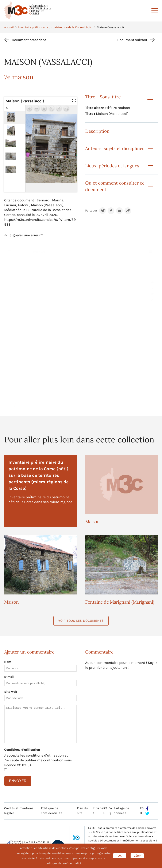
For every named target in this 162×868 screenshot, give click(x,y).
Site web (11, 692)
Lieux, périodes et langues (112, 166)
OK (120, 856)
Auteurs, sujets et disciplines (115, 148)
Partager (91, 211)
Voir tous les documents (81, 621)
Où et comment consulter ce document (115, 186)
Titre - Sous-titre (103, 97)
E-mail (9, 677)
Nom (8, 662)
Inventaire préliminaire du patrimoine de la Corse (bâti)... (55, 27)
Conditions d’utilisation (22, 750)
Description (97, 131)
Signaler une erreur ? (26, 235)
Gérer (137, 856)
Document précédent (29, 40)
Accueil (9, 27)
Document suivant (132, 40)
